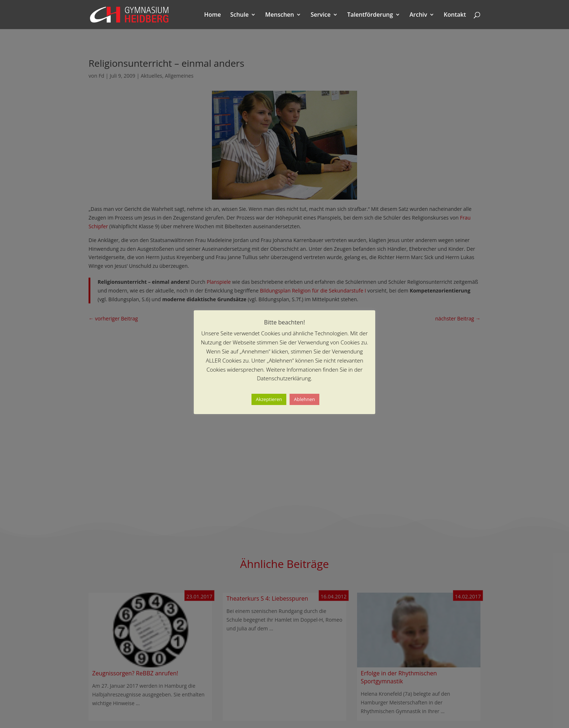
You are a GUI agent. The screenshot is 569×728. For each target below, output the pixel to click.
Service (321, 15)
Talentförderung (370, 15)
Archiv (419, 15)
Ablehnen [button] (304, 399)
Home (213, 15)
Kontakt (455, 15)
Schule (239, 15)
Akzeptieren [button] (269, 399)
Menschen (280, 15)
